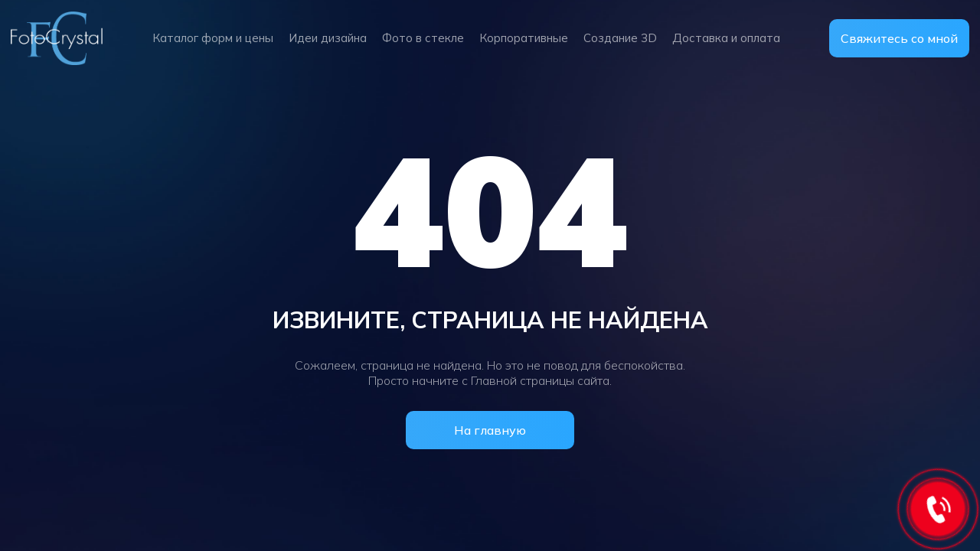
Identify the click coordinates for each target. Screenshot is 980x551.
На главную (490, 430)
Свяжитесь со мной (899, 38)
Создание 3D (620, 38)
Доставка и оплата (726, 38)
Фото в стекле (423, 38)
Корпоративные (524, 38)
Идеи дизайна (328, 38)
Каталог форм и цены (213, 38)
